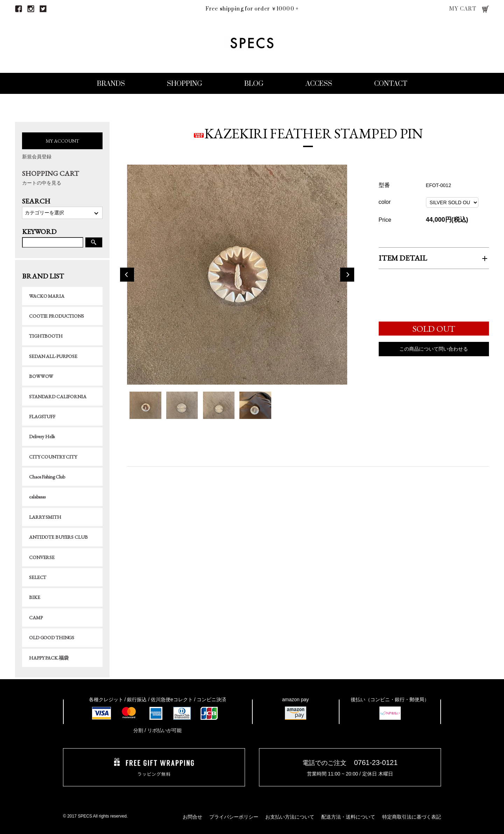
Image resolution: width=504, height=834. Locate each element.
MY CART (463, 9)
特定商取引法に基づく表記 (412, 817)
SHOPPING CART (62, 178)
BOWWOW (41, 376)
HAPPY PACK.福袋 (49, 658)
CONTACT (391, 84)
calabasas (37, 497)
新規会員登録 (37, 157)
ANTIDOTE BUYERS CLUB (58, 537)
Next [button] (347, 276)
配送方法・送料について (348, 817)
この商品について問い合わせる (434, 351)
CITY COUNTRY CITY (53, 457)
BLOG (254, 84)
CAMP (36, 618)
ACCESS (319, 84)
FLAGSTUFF (42, 416)
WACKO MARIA (47, 296)
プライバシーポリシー (234, 817)
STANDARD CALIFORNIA (58, 397)
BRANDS (111, 84)
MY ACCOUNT (62, 141)
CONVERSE (42, 557)
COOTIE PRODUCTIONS (56, 316)
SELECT (38, 577)
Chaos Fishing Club (47, 477)
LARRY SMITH (45, 517)
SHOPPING (185, 84)
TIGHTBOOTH (46, 336)
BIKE (34, 597)
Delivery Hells (42, 436)
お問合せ (192, 817)
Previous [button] (127, 276)
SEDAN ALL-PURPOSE (53, 356)
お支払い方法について (290, 817)
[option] (237, 276)
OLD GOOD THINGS (52, 637)
